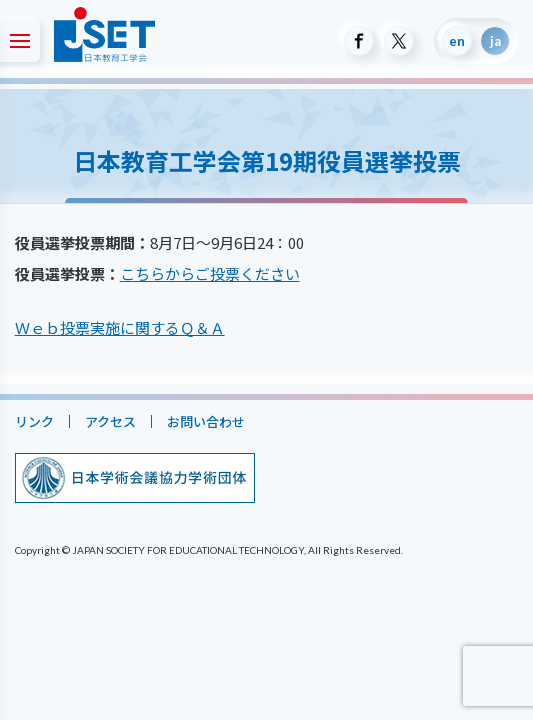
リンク (34, 421)
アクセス (110, 421)
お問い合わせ (206, 421)
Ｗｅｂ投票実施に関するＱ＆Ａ (120, 327)
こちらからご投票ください (210, 273)
